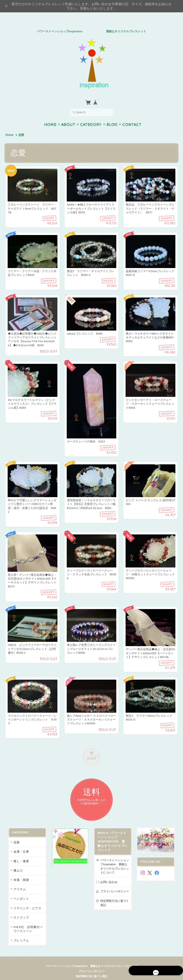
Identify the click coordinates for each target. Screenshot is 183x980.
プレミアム (21, 932)
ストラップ (21, 909)
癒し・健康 (21, 853)
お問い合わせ (109, 874)
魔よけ (18, 862)
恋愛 (16, 834)
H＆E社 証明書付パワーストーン (28, 920)
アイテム (19, 881)
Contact (132, 115)
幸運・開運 (21, 872)
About (68, 115)
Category (91, 115)
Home (50, 115)
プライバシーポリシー (115, 883)
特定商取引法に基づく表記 (115, 895)
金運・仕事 (21, 843)
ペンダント (21, 890)
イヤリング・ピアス (27, 900)
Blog (112, 115)
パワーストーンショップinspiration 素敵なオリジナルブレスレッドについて (115, 858)
